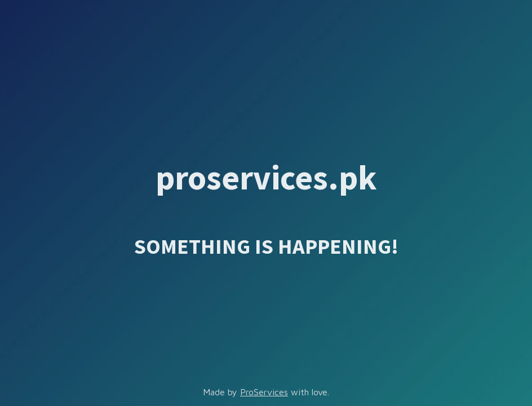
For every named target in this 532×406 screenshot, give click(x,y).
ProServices (264, 392)
